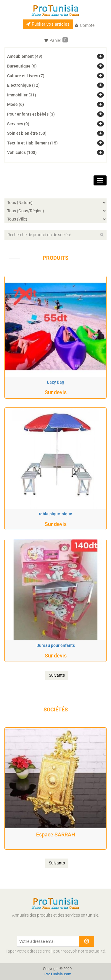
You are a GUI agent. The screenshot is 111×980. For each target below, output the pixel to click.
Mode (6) (16, 104)
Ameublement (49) (25, 56)
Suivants (57, 675)
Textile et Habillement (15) (32, 143)
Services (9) (18, 124)
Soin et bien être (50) (27, 133)
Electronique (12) (23, 85)
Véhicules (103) (22, 152)
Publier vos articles (48, 24)
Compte (85, 25)
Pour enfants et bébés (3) (31, 114)
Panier (56, 40)
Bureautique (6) (22, 66)
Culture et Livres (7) (26, 76)
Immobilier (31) (22, 95)
